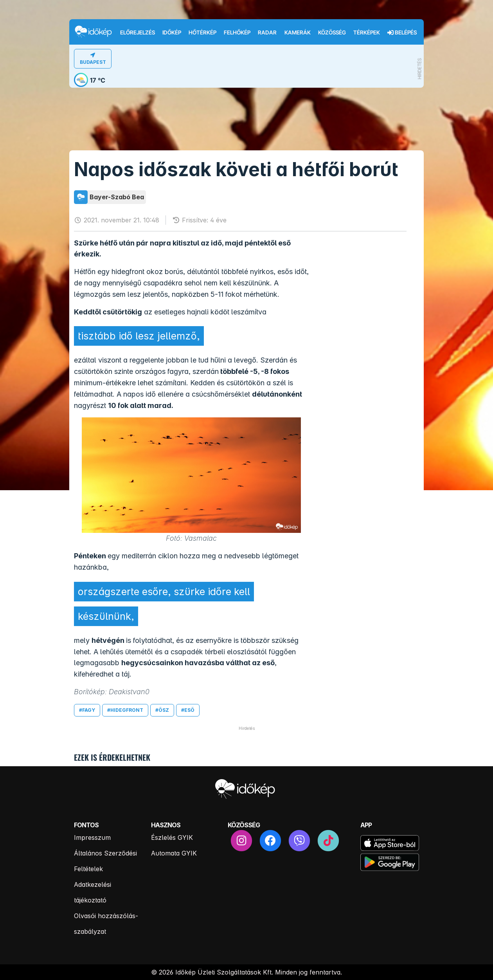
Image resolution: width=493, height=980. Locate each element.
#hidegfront (125, 710)
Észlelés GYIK (172, 837)
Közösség (332, 32)
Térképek (367, 32)
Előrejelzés (138, 32)
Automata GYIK (174, 853)
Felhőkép (237, 32)
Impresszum (92, 837)
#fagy (87, 710)
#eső (188, 710)
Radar (267, 32)
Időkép (172, 32)
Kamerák (298, 32)
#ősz (162, 710)
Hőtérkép (202, 32)
